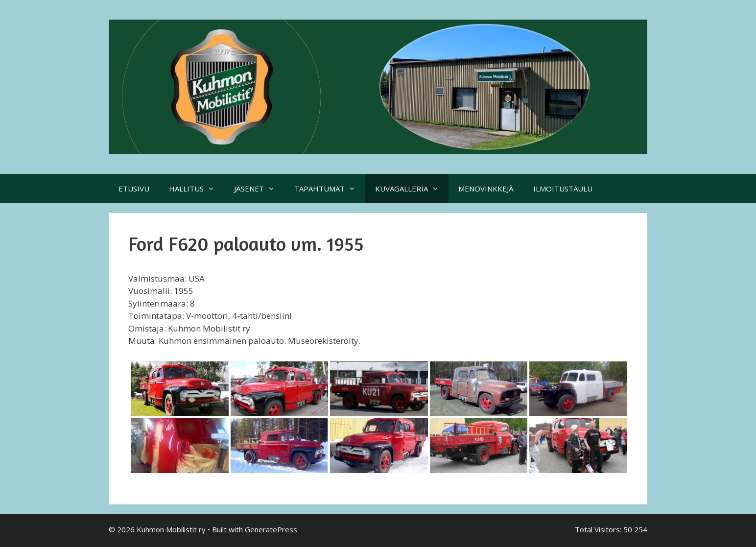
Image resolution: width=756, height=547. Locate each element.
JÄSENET (259, 189)
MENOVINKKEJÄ (486, 189)
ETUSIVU (134, 189)
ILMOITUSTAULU (563, 189)
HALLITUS (197, 189)
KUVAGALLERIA (412, 189)
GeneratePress (271, 529)
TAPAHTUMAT (330, 189)
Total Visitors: (599, 529)
